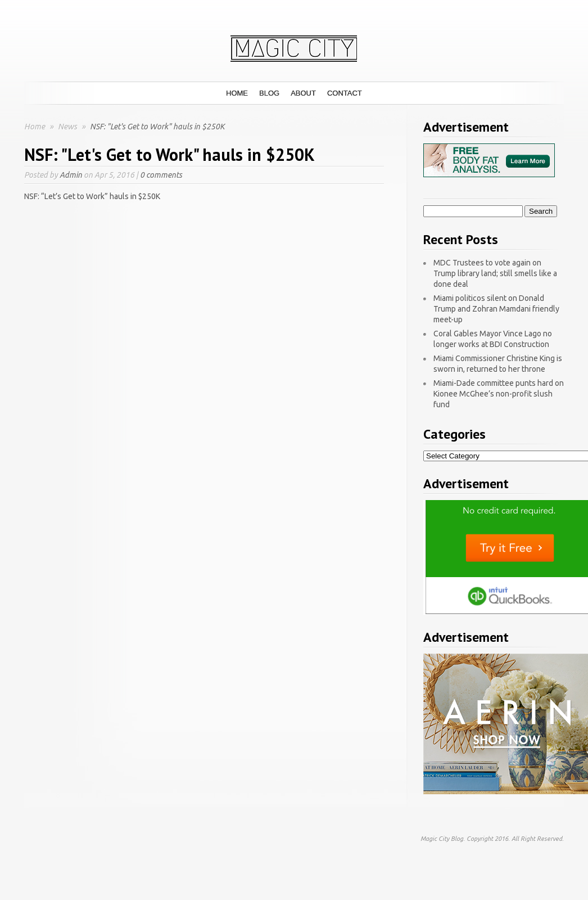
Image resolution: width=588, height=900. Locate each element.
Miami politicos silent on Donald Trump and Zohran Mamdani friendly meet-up (496, 309)
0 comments (161, 175)
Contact (345, 93)
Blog (269, 93)
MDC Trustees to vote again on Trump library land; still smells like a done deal (495, 273)
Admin (71, 175)
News (68, 127)
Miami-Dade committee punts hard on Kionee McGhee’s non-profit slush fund (499, 394)
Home (237, 93)
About (303, 93)
